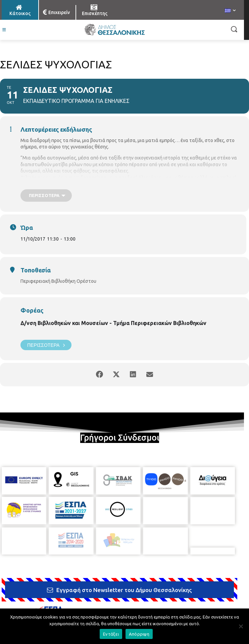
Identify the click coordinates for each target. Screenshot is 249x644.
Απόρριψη (139, 634)
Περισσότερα (46, 345)
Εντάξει (111, 634)
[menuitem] (230, 11)
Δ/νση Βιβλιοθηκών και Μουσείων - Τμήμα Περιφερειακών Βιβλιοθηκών (113, 323)
